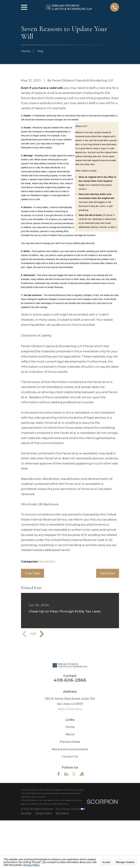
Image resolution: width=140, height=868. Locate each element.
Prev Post (32, 630)
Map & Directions (70, 765)
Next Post (108, 630)
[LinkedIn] (66, 831)
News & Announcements (70, 806)
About (70, 791)
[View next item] (42, 690)
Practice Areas (70, 798)
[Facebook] (59, 831)
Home (70, 783)
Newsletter (47, 618)
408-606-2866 (70, 737)
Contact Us (70, 813)
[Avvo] (82, 831)
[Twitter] (74, 831)
